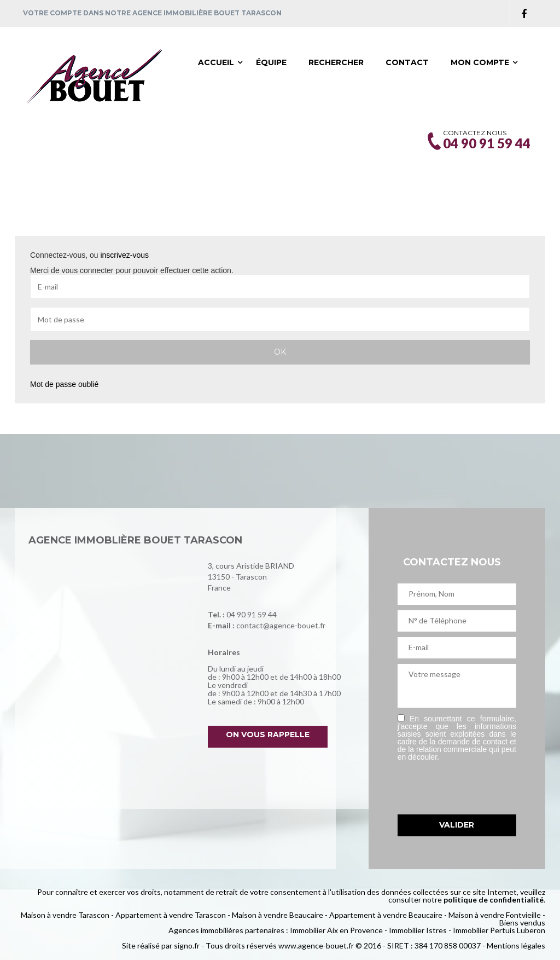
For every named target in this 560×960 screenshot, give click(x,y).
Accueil (216, 62)
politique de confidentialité (494, 900)
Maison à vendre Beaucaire (278, 915)
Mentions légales (516, 945)
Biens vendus (522, 923)
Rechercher (336, 62)
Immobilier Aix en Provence (336, 930)
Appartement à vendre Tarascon (171, 915)
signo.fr (187, 945)
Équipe (271, 62)
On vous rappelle (268, 735)
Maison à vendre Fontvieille (495, 915)
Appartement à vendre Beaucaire (386, 915)
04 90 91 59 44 (252, 614)
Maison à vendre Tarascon (65, 915)
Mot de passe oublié (64, 384)
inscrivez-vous (124, 255)
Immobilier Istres (418, 930)
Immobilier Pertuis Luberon (499, 930)
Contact (407, 62)
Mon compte (480, 62)
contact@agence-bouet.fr (281, 625)
